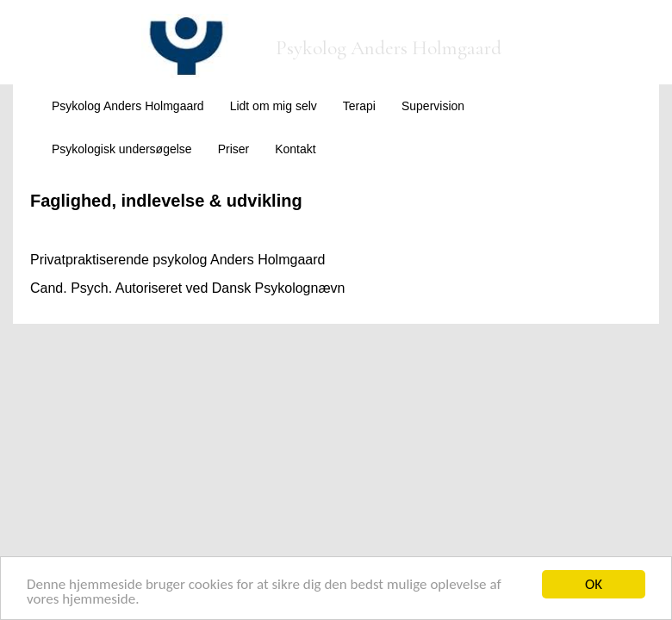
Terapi (359, 106)
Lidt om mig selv (274, 106)
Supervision (433, 106)
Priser (234, 149)
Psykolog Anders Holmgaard (128, 106)
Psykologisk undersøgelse (122, 149)
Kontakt (295, 149)
